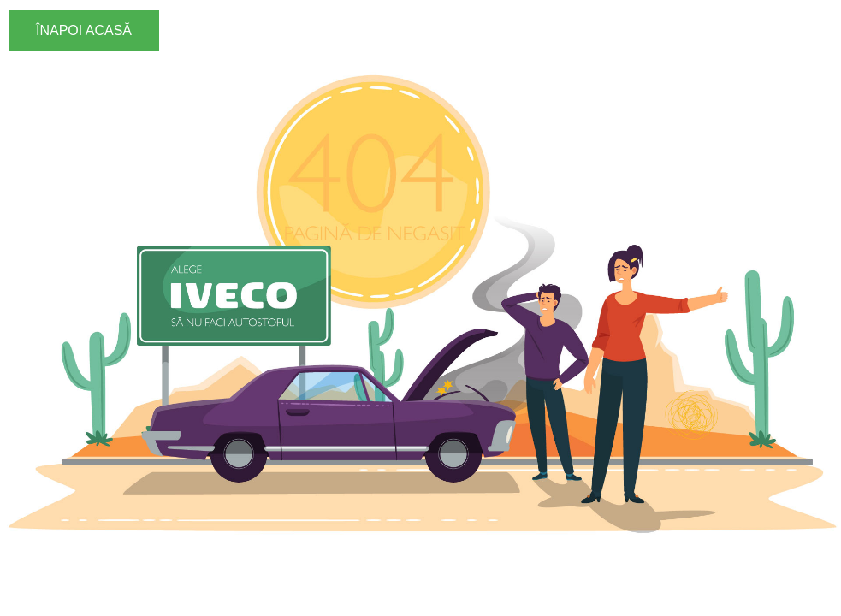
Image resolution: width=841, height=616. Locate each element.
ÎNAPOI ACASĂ (84, 30)
